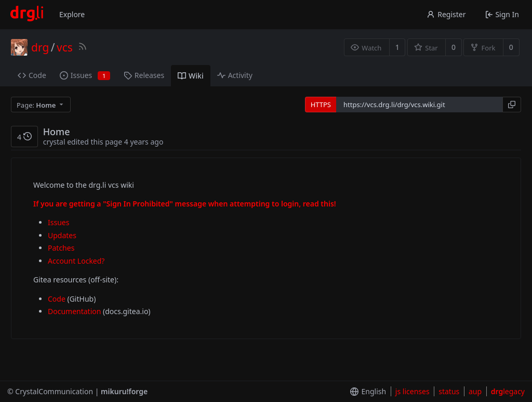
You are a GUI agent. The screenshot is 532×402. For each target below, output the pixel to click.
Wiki (191, 76)
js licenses (413, 391)
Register (446, 14)
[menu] (42, 105)
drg (40, 47)
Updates (62, 235)
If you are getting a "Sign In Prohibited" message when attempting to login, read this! (185, 204)
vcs (65, 47)
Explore (72, 14)
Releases (144, 75)
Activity (235, 75)
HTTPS (321, 105)
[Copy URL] (512, 105)
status (449, 391)
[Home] (27, 15)
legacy (508, 391)
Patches (61, 248)
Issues (85, 75)
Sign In (502, 14)
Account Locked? (76, 261)
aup (475, 391)
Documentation (74, 311)
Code (32, 75)
